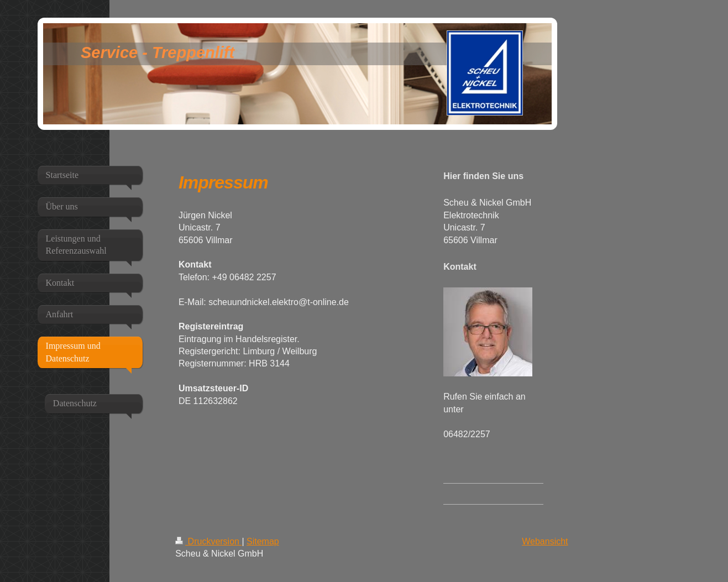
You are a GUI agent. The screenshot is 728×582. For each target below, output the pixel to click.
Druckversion (208, 541)
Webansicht (545, 541)
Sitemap (263, 541)
